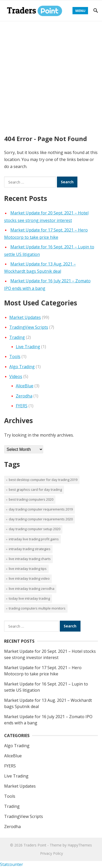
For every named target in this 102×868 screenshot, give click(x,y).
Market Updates (25, 317)
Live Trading (28, 347)
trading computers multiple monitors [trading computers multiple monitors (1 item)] (37, 608)
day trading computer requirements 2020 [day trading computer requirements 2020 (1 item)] (41, 519)
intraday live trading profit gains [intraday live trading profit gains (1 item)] (34, 539)
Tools (15, 356)
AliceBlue (25, 386)
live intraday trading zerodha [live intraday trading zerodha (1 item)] (32, 589)
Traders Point (35, 845)
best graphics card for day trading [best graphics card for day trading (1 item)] (35, 489)
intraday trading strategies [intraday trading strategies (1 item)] (30, 549)
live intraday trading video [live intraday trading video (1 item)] (29, 578)
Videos (16, 376)
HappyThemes (80, 845)
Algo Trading (22, 367)
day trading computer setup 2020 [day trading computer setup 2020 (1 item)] (35, 529)
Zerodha (24, 396)
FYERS (22, 406)
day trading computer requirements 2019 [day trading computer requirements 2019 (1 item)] (41, 509)
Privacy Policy (52, 853)
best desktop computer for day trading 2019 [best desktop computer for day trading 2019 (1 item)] (43, 480)
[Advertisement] (51, 75)
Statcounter (12, 864)
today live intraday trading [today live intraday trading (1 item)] (29, 598)
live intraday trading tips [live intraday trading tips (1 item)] (28, 569)
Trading (17, 337)
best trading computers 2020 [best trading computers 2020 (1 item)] (31, 499)
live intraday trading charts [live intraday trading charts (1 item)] (30, 559)
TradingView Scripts (29, 327)
